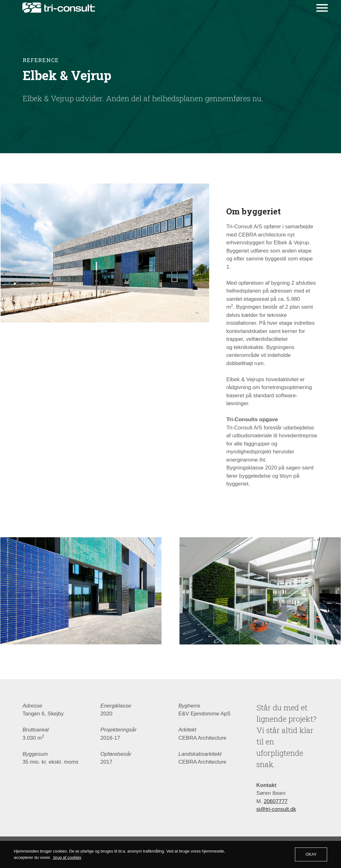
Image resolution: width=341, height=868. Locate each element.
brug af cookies (67, 857)
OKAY (311, 854)
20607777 (276, 818)
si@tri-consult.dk (276, 827)
